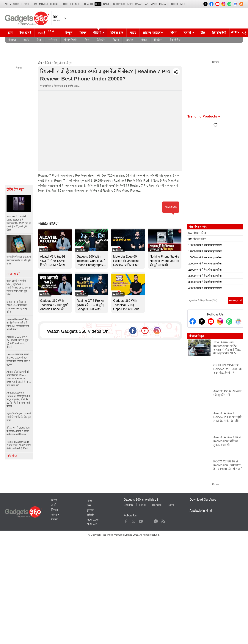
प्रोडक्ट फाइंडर (152, 33)
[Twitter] (202, 321)
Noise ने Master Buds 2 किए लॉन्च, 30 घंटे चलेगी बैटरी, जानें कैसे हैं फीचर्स (19, 445)
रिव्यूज (69, 33)
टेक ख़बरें (25, 33)
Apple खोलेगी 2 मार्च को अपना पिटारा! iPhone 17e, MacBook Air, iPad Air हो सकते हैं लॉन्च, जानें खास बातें (19, 379)
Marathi (164, 4)
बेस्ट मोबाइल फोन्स (197, 239)
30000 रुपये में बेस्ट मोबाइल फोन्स (205, 276)
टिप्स (87, 40)
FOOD (65, 4)
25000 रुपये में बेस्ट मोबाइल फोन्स (205, 270)
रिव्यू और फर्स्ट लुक (63, 63)
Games (107, 4)
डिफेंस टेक (117, 33)
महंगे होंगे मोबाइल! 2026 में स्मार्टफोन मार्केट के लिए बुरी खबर (19, 417)
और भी (12, 456)
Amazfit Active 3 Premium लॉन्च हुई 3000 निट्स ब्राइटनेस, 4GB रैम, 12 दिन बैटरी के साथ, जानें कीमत (19, 399)
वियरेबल (158, 40)
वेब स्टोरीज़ (175, 40)
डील (203, 33)
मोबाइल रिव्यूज (196, 336)
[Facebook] (193, 321)
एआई (47, 32)
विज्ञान (116, 40)
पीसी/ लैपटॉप (71, 40)
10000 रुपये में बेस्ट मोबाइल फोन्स (205, 245)
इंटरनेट (130, 40)
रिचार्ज (187, 33)
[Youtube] (211, 321)
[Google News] (238, 321)
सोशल (144, 40)
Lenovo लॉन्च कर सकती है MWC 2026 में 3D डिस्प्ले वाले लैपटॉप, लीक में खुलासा (18, 359)
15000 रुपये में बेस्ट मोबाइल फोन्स (205, 257)
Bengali (157, 505)
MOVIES (44, 4)
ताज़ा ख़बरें (13, 274)
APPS (130, 4)
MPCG (154, 4)
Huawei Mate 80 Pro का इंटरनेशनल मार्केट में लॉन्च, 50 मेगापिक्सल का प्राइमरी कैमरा (18, 324)
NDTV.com (93, 520)
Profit (28, 4)
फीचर (83, 33)
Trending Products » (204, 116)
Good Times (178, 4)
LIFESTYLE (76, 4)
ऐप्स (39, 40)
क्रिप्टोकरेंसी (219, 33)
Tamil (171, 505)
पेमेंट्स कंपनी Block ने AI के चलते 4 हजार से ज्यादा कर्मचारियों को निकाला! (18, 431)
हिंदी (35, 4)
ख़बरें (54, 505)
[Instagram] (220, 321)
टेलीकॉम (101, 40)
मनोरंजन (53, 40)
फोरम (173, 33)
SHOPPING (119, 4)
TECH (98, 4)
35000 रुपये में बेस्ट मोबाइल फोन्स (205, 282)
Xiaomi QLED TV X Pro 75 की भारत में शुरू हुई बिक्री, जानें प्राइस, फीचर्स (17, 342)
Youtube (141, 521)
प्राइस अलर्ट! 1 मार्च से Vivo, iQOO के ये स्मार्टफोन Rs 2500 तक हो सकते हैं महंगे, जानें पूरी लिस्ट (19, 288)
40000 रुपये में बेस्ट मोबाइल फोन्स (205, 288)
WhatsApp (156, 521)
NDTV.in (92, 524)
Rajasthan (142, 4)
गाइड (133, 33)
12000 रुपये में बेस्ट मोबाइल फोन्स (205, 251)
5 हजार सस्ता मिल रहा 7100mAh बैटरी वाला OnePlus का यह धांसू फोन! (17, 307)
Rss (163, 521)
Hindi (142, 505)
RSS (54, 500)
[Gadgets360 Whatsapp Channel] (229, 321)
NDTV (8, 4)
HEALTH (89, 4)
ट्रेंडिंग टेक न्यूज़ (15, 189)
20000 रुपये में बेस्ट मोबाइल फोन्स (205, 264)
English (128, 505)
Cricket (55, 4)
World (17, 4)
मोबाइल (12, 40)
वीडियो (97, 33)
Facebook (126, 521)
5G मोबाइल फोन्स (197, 233)
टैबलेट (26, 40)
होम (10, 33)
